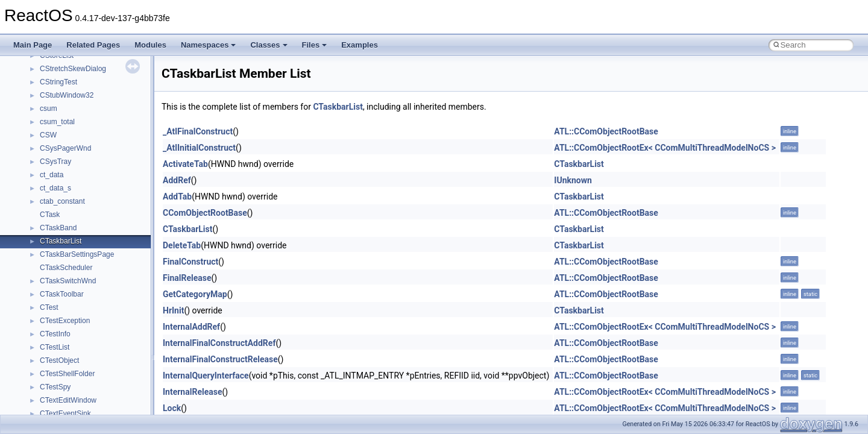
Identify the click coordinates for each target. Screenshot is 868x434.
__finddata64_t (64, 367)
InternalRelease (192, 392)
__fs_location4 (63, 380)
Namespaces (209, 45)
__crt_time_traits (67, 62)
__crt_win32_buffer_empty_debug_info (102, 102)
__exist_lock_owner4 (74, 327)
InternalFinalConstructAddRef (219, 343)
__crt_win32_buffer (71, 75)
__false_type (60, 341)
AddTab (177, 197)
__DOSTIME (60, 301)
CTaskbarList (338, 107)
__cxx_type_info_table (76, 221)
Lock (172, 408)
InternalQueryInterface (206, 376)
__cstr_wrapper (65, 155)
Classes (269, 45)
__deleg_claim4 (65, 248)
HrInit (173, 310)
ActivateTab (185, 164)
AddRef (177, 180)
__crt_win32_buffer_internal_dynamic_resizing (114, 115)
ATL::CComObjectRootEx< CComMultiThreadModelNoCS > (665, 148)
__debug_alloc (63, 234)
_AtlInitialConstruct (199, 148)
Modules (150, 45)
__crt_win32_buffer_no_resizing (91, 128)
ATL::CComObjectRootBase (606, 131)
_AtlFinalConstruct (198, 131)
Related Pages (93, 45)
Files (315, 45)
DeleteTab (182, 245)
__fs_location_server (73, 394)
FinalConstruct (190, 262)
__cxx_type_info (66, 208)
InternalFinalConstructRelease (220, 359)
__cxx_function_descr (75, 195)
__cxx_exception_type (76, 181)
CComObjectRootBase (205, 213)
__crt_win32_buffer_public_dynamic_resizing (112, 142)
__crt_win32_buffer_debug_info (90, 89)
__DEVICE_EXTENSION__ (84, 261)
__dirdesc (55, 274)
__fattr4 (52, 354)
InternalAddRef (191, 327)
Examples (360, 45)
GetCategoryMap (195, 294)
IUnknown (573, 180)
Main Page (33, 45)
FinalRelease (187, 278)
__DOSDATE (61, 288)
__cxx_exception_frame (78, 168)
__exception (59, 314)
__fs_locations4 (65, 407)
